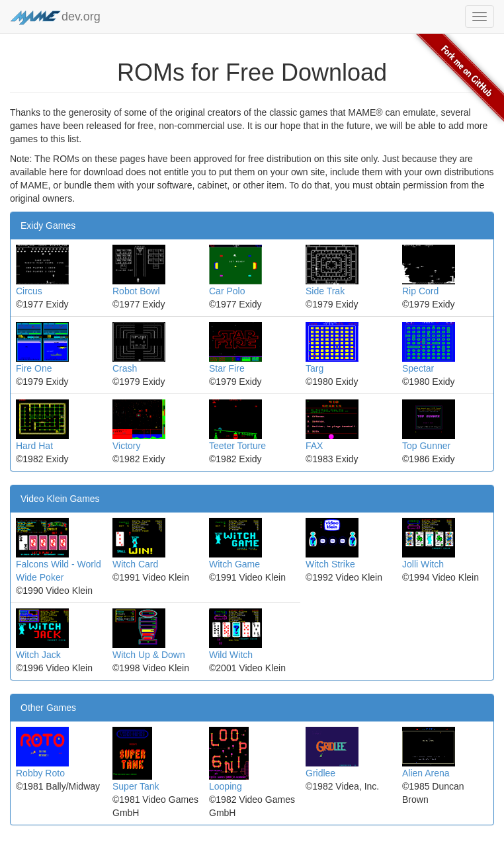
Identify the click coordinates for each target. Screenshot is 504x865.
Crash (125, 368)
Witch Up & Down (149, 655)
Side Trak (325, 291)
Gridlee (320, 773)
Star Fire (227, 368)
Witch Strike (330, 564)
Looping (226, 786)
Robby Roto (40, 773)
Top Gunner (426, 446)
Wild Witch (231, 655)
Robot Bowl (136, 291)
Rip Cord (420, 291)
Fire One (34, 368)
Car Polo (227, 291)
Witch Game (234, 564)
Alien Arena (426, 773)
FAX (314, 446)
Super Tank (136, 786)
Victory (127, 446)
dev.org (55, 18)
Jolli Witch (423, 564)
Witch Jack (38, 655)
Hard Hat (34, 446)
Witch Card (135, 564)
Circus (29, 291)
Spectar (418, 368)
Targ (315, 368)
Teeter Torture (237, 446)
